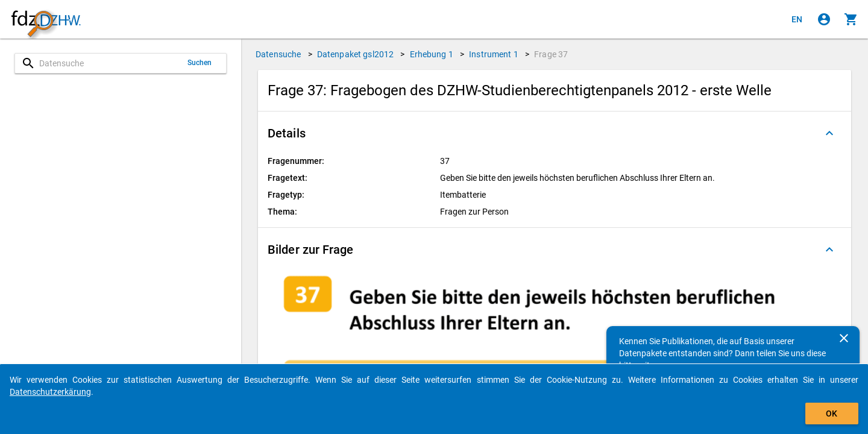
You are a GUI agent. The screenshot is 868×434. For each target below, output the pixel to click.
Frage (551, 54)
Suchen (200, 63)
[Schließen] (844, 338)
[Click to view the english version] (797, 19)
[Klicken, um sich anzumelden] (824, 19)
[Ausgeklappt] (829, 133)
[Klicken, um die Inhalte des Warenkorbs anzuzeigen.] (851, 19)
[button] (555, 133)
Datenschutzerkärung (50, 392)
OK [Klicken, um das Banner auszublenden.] (832, 414)
